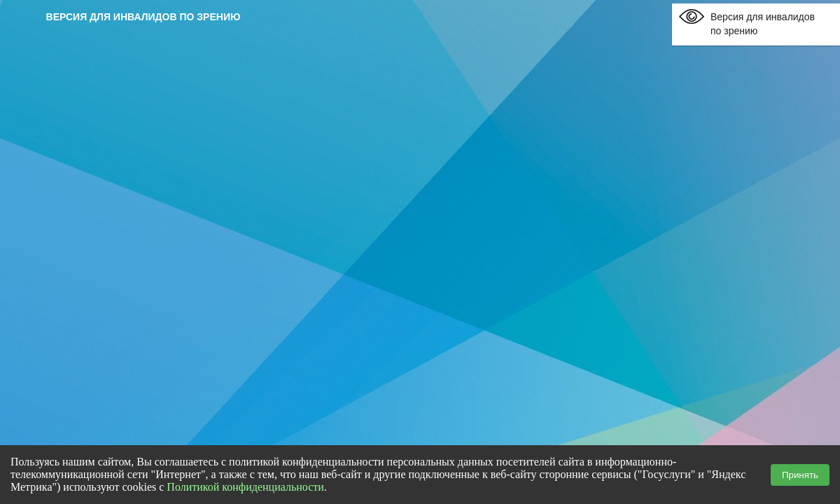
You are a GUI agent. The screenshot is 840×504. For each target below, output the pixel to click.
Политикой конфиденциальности (245, 487)
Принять (800, 475)
